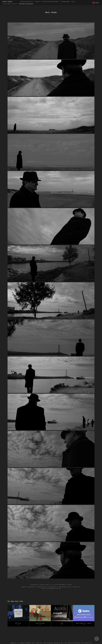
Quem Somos (7, 1)
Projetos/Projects (27, 1)
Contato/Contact (26, 4)
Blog (73, 1)
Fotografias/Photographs (50, 1)
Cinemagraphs (65, 1)
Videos (37, 1)
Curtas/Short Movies (10, 4)
